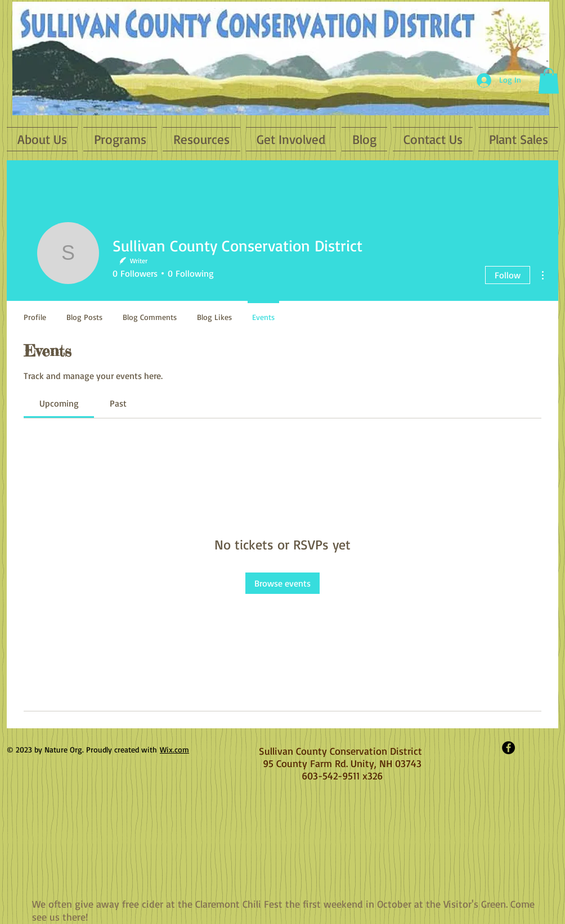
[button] (549, 81)
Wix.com (174, 749)
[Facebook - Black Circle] (508, 748)
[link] (59, 403)
